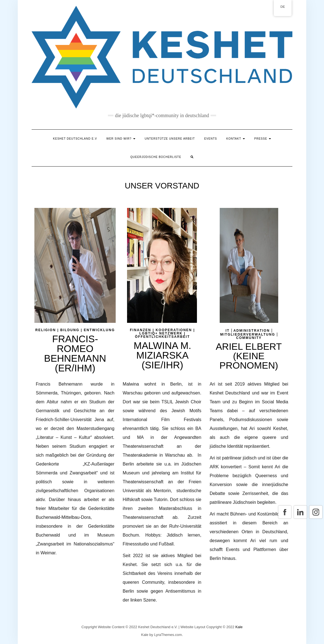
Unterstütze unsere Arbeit (170, 139)
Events (211, 139)
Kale (239, 627)
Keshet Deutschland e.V (75, 139)
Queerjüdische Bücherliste (156, 157)
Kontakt (236, 139)
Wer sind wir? (121, 139)
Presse (263, 139)
